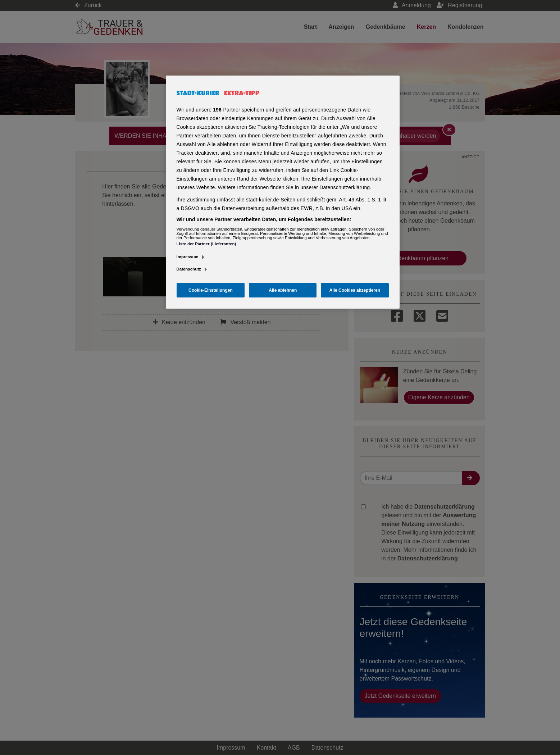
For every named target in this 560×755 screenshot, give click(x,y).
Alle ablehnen (283, 290)
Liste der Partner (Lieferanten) (206, 244)
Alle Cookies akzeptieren (355, 290)
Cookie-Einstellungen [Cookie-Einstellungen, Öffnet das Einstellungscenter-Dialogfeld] (211, 290)
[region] (283, 192)
